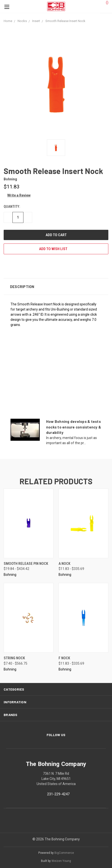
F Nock (64, 658)
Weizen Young (61, 861)
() (105, 2)
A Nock (64, 564)
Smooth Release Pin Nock (26, 564)
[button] (56, 287)
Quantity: (12, 207)
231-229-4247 (58, 794)
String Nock (14, 658)
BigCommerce (64, 853)
